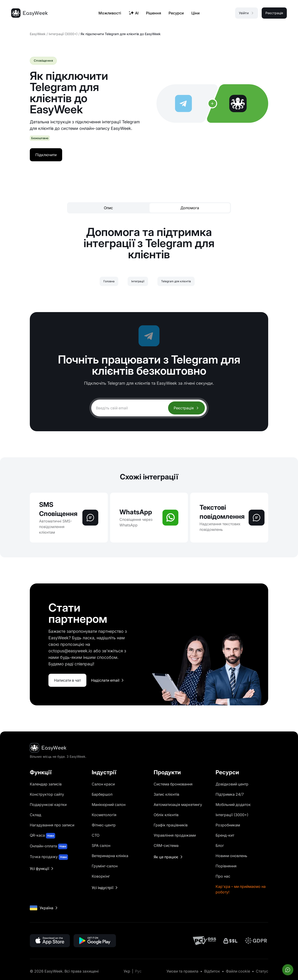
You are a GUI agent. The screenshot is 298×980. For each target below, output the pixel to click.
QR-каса (42, 836)
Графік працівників (171, 825)
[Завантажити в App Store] (50, 941)
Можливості (110, 13)
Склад (36, 815)
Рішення (154, 13)
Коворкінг (101, 876)
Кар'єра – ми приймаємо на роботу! (241, 889)
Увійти (247, 13)
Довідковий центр (232, 784)
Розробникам (228, 825)
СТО (96, 835)
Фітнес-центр (104, 825)
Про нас (223, 876)
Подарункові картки (48, 805)
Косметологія (104, 815)
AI (134, 13)
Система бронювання (173, 784)
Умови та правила (182, 971)
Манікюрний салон (109, 805)
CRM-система (166, 845)
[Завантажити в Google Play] (95, 941)
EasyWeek (38, 34)
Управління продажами (175, 835)
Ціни (196, 13)
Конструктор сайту (47, 794)
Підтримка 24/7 (230, 794)
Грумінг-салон (105, 866)
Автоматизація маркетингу (178, 805)
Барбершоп (102, 794)
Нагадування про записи (52, 825)
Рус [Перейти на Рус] (138, 971)
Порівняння (226, 866)
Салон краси (103, 784)
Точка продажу (49, 857)
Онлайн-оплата (49, 846)
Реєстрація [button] (274, 13)
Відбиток (212, 971)
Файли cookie (238, 971)
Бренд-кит (225, 835)
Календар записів (46, 784)
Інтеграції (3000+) (63, 34)
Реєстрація (186, 408)
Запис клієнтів (166, 794)
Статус (262, 971)
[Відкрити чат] (288, 970)
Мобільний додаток (233, 805)
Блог (220, 845)
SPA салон (101, 845)
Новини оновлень (231, 856)
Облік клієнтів (166, 815)
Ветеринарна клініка (110, 856)
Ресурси (176, 13)
